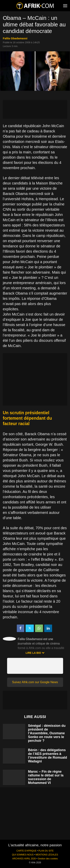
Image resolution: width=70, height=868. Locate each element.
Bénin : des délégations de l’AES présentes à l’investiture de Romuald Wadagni (48, 756)
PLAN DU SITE (46, 851)
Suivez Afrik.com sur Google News (35, 682)
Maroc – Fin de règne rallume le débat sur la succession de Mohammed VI (46, 777)
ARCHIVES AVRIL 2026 (24, 859)
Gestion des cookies (48, 859)
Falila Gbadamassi (15, 38)
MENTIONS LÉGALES (47, 855)
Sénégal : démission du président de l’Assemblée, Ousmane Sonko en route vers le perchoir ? (47, 733)
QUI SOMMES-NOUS (23, 855)
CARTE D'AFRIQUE (26, 851)
